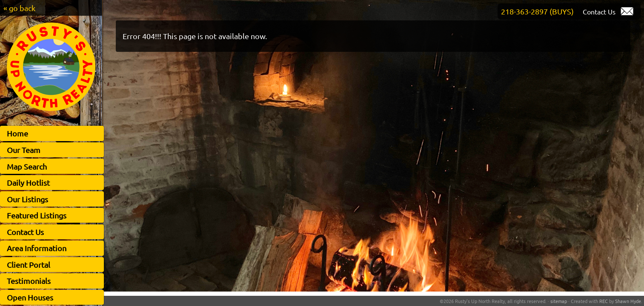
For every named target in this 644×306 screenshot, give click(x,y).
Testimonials (29, 281)
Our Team (24, 150)
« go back (19, 8)
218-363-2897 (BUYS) (537, 11)
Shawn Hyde (628, 301)
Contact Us (25, 232)
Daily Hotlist (28, 183)
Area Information (37, 248)
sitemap (559, 301)
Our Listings (27, 199)
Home (17, 133)
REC (604, 301)
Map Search (27, 166)
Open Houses (30, 297)
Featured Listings (37, 215)
